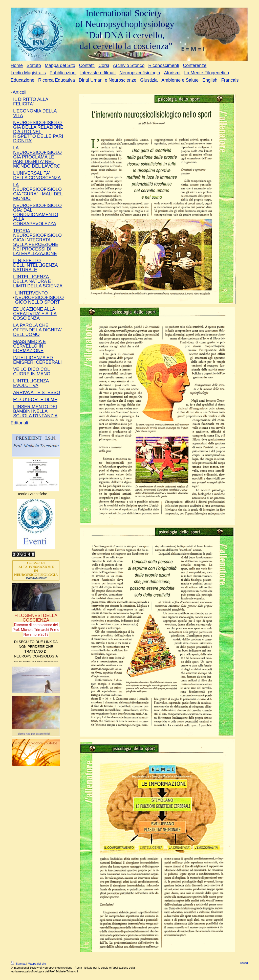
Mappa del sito (37, 964)
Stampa (18, 964)
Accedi (244, 963)
